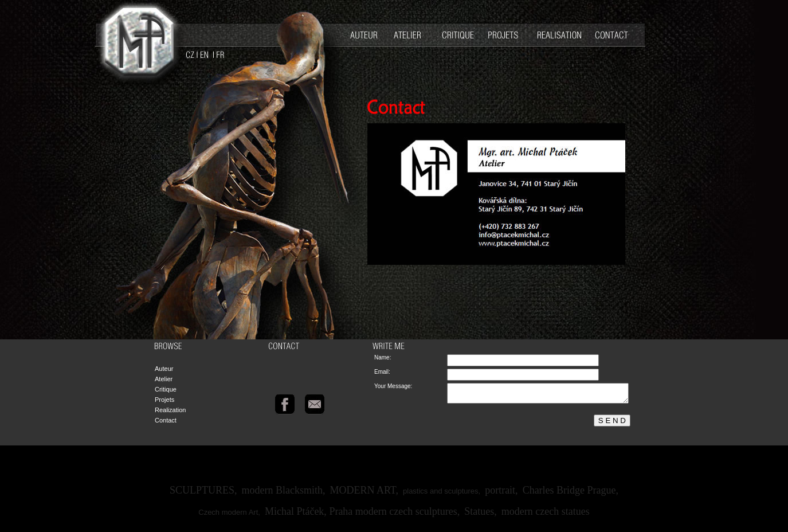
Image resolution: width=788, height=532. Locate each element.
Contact (166, 420)
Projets (164, 400)
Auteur (164, 369)
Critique (166, 389)
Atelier (164, 379)
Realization (170, 410)
